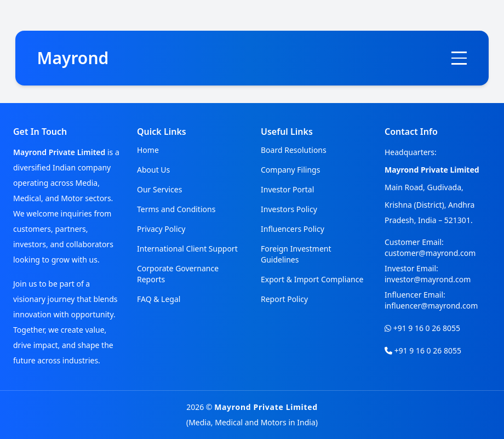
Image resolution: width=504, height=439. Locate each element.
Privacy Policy (161, 229)
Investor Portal (287, 189)
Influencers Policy (293, 229)
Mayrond (73, 58)
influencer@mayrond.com (431, 306)
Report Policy (284, 299)
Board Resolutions (294, 150)
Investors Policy (289, 209)
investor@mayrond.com (428, 279)
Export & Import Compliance (312, 279)
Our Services (159, 189)
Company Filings (290, 170)
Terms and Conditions (176, 209)
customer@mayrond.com (430, 253)
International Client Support (187, 249)
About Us (153, 170)
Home (148, 150)
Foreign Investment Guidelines (296, 254)
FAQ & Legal (159, 299)
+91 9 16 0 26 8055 (427, 328)
